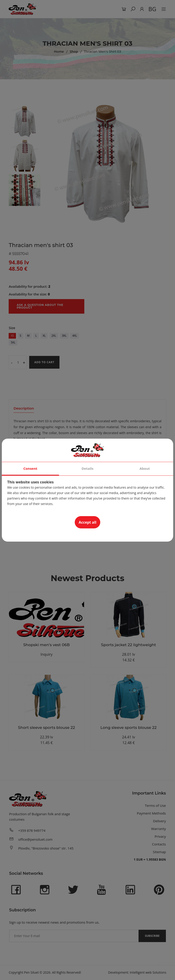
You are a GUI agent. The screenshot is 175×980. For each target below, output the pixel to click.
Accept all (87, 522)
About (145, 468)
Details (87, 468)
